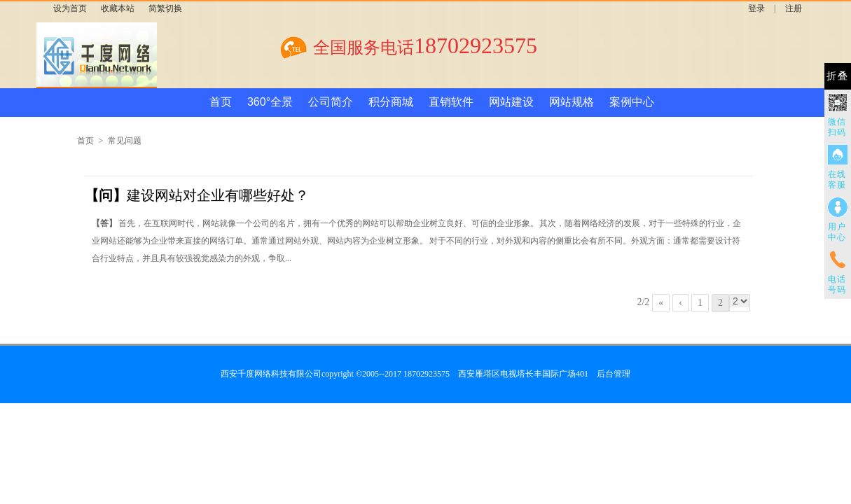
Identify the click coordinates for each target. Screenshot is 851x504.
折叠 (838, 76)
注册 (794, 8)
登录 (756, 8)
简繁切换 (165, 8)
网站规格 (572, 102)
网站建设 (511, 102)
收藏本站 (118, 8)
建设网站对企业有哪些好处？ (197, 195)
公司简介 (331, 102)
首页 (221, 102)
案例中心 (632, 102)
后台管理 (614, 374)
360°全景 (270, 102)
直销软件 (451, 102)
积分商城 (391, 102)
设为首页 (70, 8)
